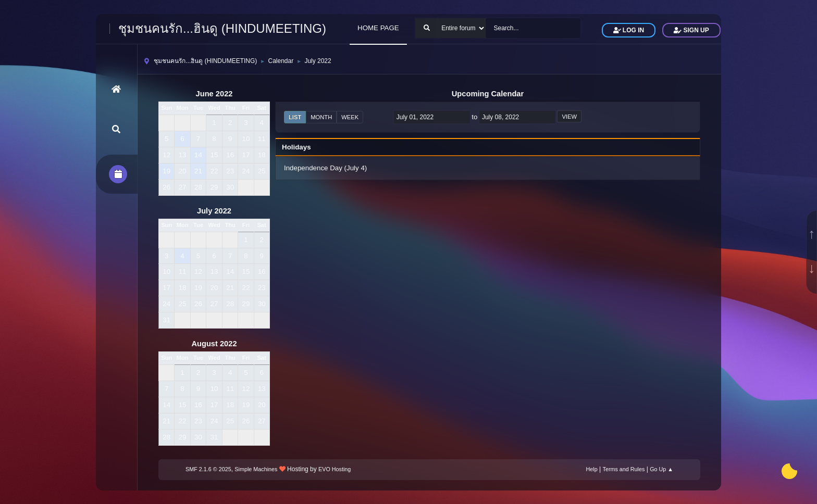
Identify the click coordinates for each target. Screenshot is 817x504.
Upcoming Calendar (488, 94)
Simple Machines (256, 469)
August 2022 (214, 344)
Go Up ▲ (661, 469)
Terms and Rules (624, 469)
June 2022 (214, 94)
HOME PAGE (378, 28)
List (295, 117)
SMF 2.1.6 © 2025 (208, 469)
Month (321, 117)
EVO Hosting (335, 469)
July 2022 (214, 211)
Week (350, 117)
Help (592, 469)
